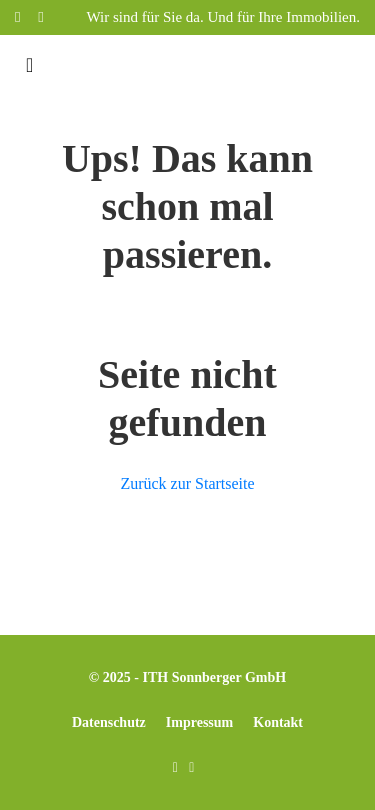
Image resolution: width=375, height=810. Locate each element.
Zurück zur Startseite (187, 483)
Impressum (199, 722)
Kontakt (278, 722)
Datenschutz (109, 722)
